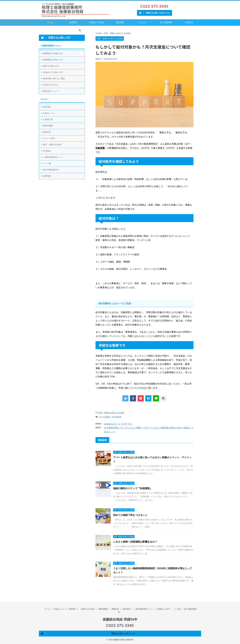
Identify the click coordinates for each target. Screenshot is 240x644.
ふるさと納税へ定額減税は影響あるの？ (135, 542)
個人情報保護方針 (51, 170)
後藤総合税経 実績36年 (120, 619)
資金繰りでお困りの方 (53, 72)
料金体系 (120, 22)
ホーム (50, 22)
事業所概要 (48, 126)
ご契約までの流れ (97, 22)
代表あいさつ (49, 113)
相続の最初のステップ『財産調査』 (133, 488)
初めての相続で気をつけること (130, 515)
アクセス (143, 22)
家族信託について (51, 91)
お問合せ (189, 22)
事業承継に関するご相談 (54, 79)
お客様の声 (48, 119)
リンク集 (47, 163)
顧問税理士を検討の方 (53, 53)
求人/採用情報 (166, 22)
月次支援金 (116, 417)
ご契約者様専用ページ (53, 157)
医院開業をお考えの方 (53, 60)
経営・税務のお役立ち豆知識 (111, 413)
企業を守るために (51, 85)
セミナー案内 (49, 138)
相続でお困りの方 (51, 66)
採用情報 (47, 176)
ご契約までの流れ (87, 609)
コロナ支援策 (104, 417)
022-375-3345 (154, 6)
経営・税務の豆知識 (52, 145)
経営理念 (73, 22)
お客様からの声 (163, 609)
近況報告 (47, 151)
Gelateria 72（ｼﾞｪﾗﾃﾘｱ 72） (118, 424)
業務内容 (47, 132)
